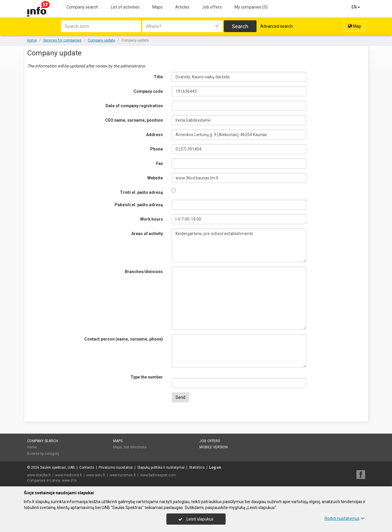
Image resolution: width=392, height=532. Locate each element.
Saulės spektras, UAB (57, 467)
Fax (159, 163)
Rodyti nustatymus (345, 518)
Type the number (147, 377)
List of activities (125, 7)
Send (180, 397)
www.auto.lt (96, 475)
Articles (182, 7)
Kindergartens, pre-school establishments (239, 245)
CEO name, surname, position (134, 120)
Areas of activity (147, 234)
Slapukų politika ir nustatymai (161, 467)
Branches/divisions (144, 272)
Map (354, 26)
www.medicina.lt (68, 475)
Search (240, 26)
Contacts (87, 467)
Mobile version (214, 447)
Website (155, 178)
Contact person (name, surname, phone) (124, 339)
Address (154, 135)
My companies (251, 7)
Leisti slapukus (196, 519)
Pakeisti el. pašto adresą (139, 205)
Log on (215, 467)
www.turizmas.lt (123, 475)
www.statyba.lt (39, 475)
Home (32, 447)
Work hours (152, 219)
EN (356, 7)
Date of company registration (134, 106)
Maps (157, 7)
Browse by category (43, 454)
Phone (157, 149)
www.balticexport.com (158, 475)
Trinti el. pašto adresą (141, 192)
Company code (148, 91)
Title (158, 77)
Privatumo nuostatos (116, 467)
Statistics (197, 467)
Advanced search (277, 26)
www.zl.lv (69, 480)
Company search (82, 7)
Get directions (135, 447)
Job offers (212, 7)
